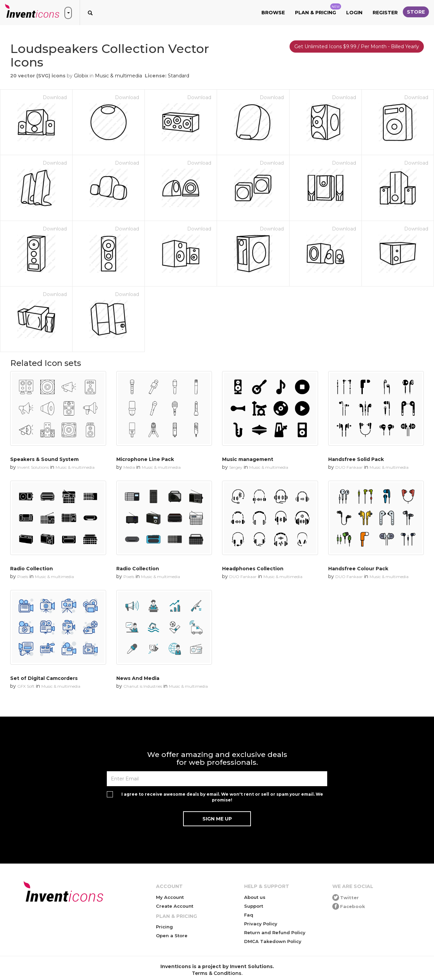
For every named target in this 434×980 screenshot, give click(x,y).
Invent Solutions (33, 467)
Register (385, 13)
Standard (179, 76)
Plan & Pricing (318, 10)
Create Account (175, 906)
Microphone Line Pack (145, 459)
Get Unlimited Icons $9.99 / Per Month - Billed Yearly (357, 47)
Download (55, 97)
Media (129, 467)
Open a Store (172, 936)
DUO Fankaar (349, 467)
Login (354, 13)
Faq (249, 915)
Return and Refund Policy (275, 932)
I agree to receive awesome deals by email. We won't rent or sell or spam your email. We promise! (222, 797)
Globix (81, 76)
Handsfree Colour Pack (358, 569)
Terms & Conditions (217, 973)
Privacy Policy (261, 924)
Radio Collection (32, 569)
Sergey (236, 467)
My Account (170, 897)
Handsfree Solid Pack (356, 459)
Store (416, 12)
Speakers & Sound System (44, 459)
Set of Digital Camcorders (44, 678)
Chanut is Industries (143, 686)
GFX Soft (26, 686)
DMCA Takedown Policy (273, 941)
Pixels (23, 577)
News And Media (138, 678)
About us (255, 897)
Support (254, 906)
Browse (273, 13)
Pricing (164, 927)
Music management (248, 459)
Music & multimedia (119, 76)
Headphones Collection (253, 569)
